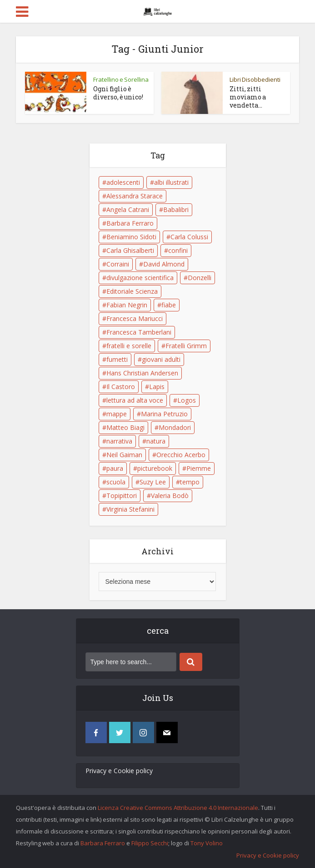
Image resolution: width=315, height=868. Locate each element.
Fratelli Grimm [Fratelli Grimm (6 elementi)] (186, 346)
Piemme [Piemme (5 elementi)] (199, 468)
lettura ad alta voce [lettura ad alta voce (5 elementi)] (135, 400)
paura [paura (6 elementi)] (115, 468)
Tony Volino (207, 843)
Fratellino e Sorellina (121, 79)
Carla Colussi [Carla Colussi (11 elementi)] (189, 237)
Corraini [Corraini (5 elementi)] (118, 264)
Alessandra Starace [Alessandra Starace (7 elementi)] (135, 196)
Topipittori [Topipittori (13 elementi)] (122, 496)
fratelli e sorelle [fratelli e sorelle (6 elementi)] (129, 346)
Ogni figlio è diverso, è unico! (118, 93)
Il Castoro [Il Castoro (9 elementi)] (121, 387)
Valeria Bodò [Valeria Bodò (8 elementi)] (170, 496)
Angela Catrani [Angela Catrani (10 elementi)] (128, 210)
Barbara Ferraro (103, 843)
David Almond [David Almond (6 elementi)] (164, 264)
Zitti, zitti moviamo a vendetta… (248, 97)
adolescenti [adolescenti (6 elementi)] (123, 182)
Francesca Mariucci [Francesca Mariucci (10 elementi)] (135, 318)
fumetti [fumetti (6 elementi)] (117, 359)
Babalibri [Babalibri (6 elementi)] (176, 210)
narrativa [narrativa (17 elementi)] (119, 441)
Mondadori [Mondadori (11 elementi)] (175, 427)
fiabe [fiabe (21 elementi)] (169, 305)
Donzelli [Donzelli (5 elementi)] (200, 278)
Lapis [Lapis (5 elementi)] (157, 387)
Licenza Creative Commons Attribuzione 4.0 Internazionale (178, 808)
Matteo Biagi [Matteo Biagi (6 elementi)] (125, 427)
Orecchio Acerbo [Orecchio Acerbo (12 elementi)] (181, 455)
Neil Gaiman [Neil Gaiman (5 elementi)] (124, 455)
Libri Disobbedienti (255, 79)
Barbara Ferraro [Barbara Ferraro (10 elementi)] (130, 223)
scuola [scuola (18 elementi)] (116, 482)
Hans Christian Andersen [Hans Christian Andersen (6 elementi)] (142, 373)
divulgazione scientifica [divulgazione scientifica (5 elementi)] (140, 278)
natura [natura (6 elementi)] (156, 441)
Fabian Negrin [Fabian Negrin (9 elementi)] (127, 305)
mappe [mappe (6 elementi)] (117, 414)
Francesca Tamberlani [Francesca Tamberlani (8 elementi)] (139, 332)
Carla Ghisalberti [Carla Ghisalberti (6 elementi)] (130, 250)
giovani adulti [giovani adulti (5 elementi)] (161, 359)
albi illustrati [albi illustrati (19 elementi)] (171, 182)
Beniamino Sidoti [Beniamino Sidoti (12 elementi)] (131, 237)
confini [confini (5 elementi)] (178, 250)
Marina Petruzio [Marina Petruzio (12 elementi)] (164, 414)
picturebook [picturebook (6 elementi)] (155, 468)
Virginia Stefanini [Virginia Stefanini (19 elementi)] (130, 509)
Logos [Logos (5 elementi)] (187, 400)
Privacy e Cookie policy (119, 771)
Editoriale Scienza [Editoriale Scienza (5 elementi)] (132, 291)
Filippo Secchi (150, 843)
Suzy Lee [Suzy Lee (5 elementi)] (153, 482)
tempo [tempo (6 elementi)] (190, 482)
